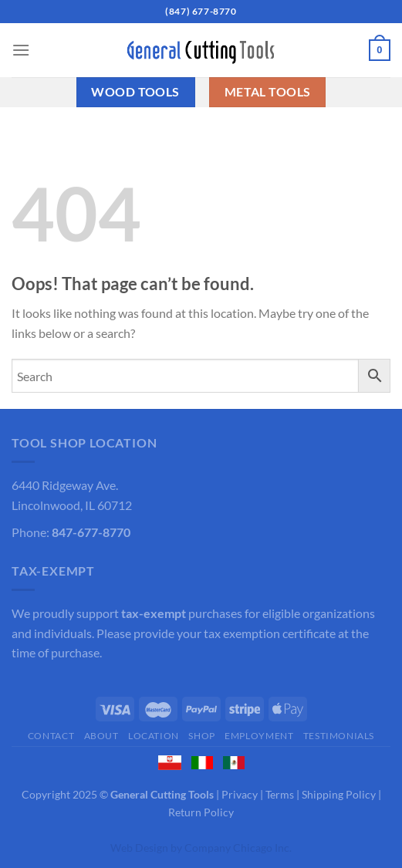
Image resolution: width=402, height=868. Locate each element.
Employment (259, 736)
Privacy (240, 794)
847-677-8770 (91, 532)
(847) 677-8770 (201, 11)
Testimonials (339, 736)
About (101, 736)
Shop (201, 736)
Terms (280, 794)
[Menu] (21, 50)
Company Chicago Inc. (238, 848)
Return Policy (201, 812)
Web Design (139, 848)
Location (154, 736)
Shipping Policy (339, 794)
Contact (51, 736)
